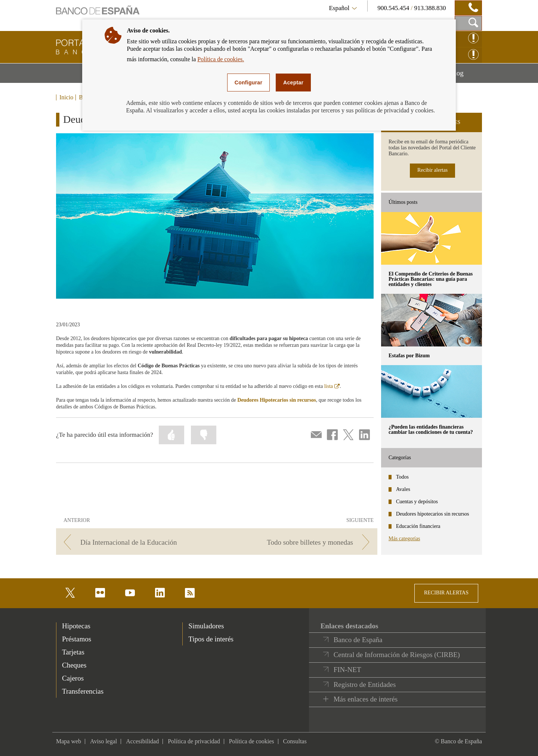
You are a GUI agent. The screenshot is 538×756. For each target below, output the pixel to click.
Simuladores (206, 626)
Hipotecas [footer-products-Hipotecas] (76, 626)
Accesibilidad (142, 741)
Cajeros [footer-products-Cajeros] (73, 678)
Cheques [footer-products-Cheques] (74, 665)
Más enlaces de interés (366, 699)
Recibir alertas (432, 170)
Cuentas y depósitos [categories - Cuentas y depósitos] (417, 502)
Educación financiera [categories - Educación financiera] (418, 526)
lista (332, 386)
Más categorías (404, 539)
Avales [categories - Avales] (403, 489)
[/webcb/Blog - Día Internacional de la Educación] (135, 542)
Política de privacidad (194, 741)
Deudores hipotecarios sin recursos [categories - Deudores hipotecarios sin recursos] (433, 514)
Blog (466, 76)
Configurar (248, 83)
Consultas (295, 741)
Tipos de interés (211, 639)
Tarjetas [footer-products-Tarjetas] (73, 652)
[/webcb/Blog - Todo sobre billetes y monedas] (298, 542)
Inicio (66, 97)
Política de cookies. (221, 59)
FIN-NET (347, 670)
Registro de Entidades (365, 685)
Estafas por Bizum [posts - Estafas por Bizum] (409, 356)
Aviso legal (103, 741)
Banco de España (358, 640)
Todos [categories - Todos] (402, 477)
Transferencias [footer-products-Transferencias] (83, 691)
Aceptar (293, 83)
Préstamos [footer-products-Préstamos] (77, 639)
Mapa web (69, 741)
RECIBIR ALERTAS (446, 593)
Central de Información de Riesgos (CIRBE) (397, 655)
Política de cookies (252, 741)
